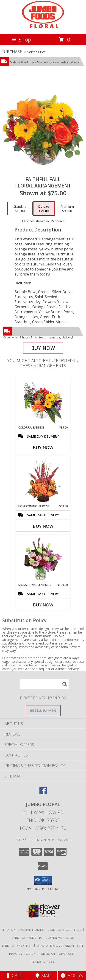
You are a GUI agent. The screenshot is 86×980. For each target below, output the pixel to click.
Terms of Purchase (57, 954)
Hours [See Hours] (72, 976)
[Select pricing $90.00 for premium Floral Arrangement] (67, 209)
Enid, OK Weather (17, 946)
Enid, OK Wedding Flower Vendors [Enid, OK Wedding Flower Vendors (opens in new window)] (43, 938)
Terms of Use (43, 962)
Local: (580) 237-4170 (43, 828)
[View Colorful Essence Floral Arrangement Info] (43, 402)
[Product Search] (44, 684)
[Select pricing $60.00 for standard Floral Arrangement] (20, 209)
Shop (22, 39)
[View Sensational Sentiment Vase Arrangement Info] (43, 559)
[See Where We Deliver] (43, 710)
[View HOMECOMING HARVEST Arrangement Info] (43, 480)
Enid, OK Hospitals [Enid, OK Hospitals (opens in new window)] (65, 930)
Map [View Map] (43, 976)
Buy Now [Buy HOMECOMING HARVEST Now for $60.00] (43, 526)
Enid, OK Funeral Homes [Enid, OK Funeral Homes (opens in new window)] (23, 930)
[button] (43, 881)
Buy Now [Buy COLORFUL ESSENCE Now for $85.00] (43, 447)
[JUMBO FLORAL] (43, 27)
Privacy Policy (22, 954)
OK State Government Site (60, 946)
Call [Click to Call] (14, 976)
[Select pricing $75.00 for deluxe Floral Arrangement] (44, 209)
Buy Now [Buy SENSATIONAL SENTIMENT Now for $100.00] (43, 605)
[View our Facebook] (43, 792)
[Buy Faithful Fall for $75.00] (43, 348)
